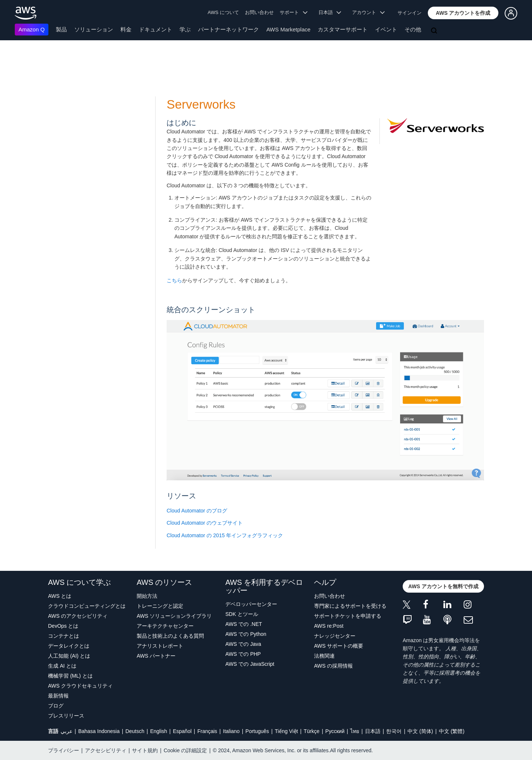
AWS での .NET (244, 624)
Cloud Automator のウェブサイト (205, 523)
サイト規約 (145, 750)
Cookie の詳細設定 (185, 750)
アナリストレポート (160, 646)
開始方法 (147, 596)
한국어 (394, 731)
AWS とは (60, 596)
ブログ (56, 706)
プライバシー (64, 750)
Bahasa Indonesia (99, 731)
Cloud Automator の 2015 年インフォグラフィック (225, 535)
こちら (174, 280)
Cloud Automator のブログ (197, 511)
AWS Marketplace (288, 29)
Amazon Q (32, 29)
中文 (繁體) (452, 731)
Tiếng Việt (287, 731)
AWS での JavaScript (250, 664)
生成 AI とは (62, 666)
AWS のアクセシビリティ (78, 616)
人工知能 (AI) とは (69, 656)
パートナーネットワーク (229, 29)
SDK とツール (242, 614)
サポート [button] (294, 12)
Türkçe (312, 731)
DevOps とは (63, 626)
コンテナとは (64, 636)
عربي (66, 731)
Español (182, 731)
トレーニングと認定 (160, 606)
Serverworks (201, 104)
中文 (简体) (420, 731)
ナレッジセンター (335, 636)
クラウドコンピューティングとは (87, 606)
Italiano (231, 731)
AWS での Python (246, 634)
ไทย (355, 731)
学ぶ (185, 29)
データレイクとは (69, 646)
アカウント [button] (368, 12)
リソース (181, 496)
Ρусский (335, 731)
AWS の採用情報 (333, 666)
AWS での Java (243, 644)
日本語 (373, 731)
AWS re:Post (329, 626)
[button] (463, 13)
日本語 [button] (330, 12)
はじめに (181, 123)
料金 (126, 29)
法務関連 (324, 656)
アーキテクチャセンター (165, 626)
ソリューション (94, 29)
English (158, 731)
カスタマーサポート (343, 29)
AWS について (223, 12)
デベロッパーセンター (251, 604)
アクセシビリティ (106, 750)
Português (257, 731)
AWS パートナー (156, 656)
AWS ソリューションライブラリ (174, 616)
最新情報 (58, 696)
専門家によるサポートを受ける (350, 606)
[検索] (435, 31)
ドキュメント (156, 29)
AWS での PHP (243, 654)
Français (207, 731)
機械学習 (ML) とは (70, 676)
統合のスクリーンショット (211, 310)
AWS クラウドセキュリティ (80, 686)
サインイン (410, 13)
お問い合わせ (259, 12)
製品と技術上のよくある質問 (170, 636)
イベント (386, 29)
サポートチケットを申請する (348, 616)
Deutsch (135, 731)
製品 (61, 29)
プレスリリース (66, 716)
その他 (413, 29)
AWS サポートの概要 (339, 646)
